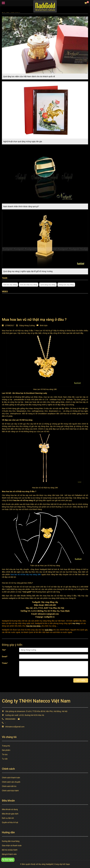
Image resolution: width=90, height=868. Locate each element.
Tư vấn (5, 759)
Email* (5, 657)
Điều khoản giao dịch (10, 814)
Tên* (4, 650)
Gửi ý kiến (81, 680)
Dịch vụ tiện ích (8, 818)
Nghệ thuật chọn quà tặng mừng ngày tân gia (23, 141)
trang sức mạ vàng (66, 285)
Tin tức (5, 754)
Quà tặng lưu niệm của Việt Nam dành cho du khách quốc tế (29, 76)
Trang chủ (6, 746)
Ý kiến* (5, 663)
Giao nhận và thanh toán (12, 846)
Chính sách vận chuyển (11, 782)
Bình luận (42, 325)
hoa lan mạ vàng (10, 285)
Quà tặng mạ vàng (48, 285)
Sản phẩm (6, 750)
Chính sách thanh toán (11, 778)
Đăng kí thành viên (9, 854)
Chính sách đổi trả (9, 786)
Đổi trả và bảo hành (10, 850)
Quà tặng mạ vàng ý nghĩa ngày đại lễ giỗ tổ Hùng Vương (28, 271)
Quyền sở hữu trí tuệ (10, 822)
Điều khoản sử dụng (10, 809)
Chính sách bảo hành (10, 791)
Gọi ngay (8, 860)
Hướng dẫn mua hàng (11, 841)
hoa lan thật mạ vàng (29, 285)
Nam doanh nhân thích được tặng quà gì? (21, 206)
